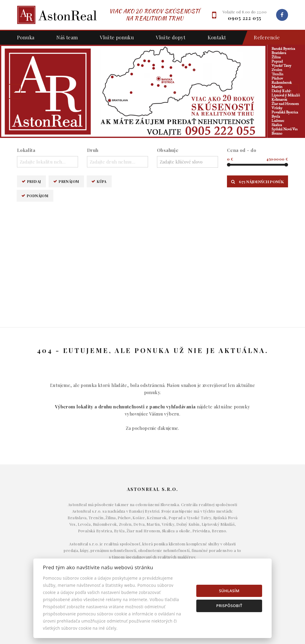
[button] (13, 91)
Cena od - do (242, 150)
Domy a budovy (152, 531)
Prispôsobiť (229, 606)
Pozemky (152, 558)
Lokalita (26, 150)
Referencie (264, 38)
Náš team (67, 37)
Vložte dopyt (171, 37)
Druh (93, 150)
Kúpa (102, 181)
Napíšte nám (246, 540)
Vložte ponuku (117, 37)
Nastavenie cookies (246, 558)
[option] (152, 91)
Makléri (246, 531)
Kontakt (217, 37)
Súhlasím (229, 591)
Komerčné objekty (152, 549)
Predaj (34, 181)
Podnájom (38, 196)
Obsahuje (168, 150)
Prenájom (69, 181)
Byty (153, 540)
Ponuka (26, 37)
